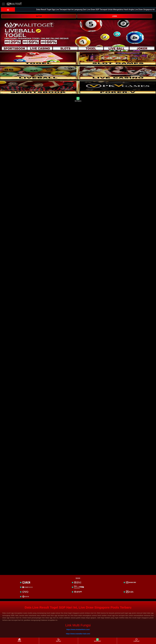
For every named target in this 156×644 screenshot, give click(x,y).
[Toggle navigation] (3, 4)
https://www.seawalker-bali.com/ (78, 634)
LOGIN (115, 16)
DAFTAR (39, 16)
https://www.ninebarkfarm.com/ (78, 629)
